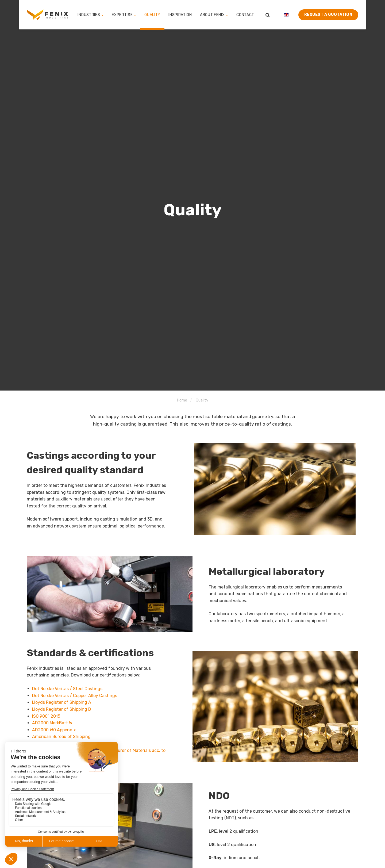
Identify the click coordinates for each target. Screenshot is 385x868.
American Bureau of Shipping (62, 737)
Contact (245, 15)
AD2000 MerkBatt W (52, 723)
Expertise (124, 15)
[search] (268, 15)
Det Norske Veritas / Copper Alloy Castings (75, 696)
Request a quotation (328, 15)
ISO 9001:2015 (46, 716)
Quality (152, 15)
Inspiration (180, 15)
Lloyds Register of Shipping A (62, 702)
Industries (91, 15)
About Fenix (214, 15)
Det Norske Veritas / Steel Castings (67, 689)
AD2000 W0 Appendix (54, 730)
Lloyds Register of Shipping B (62, 709)
